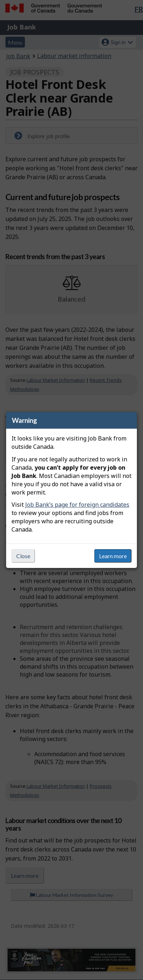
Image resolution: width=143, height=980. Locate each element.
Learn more (113, 556)
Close (23, 556)
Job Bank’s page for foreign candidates (77, 505)
